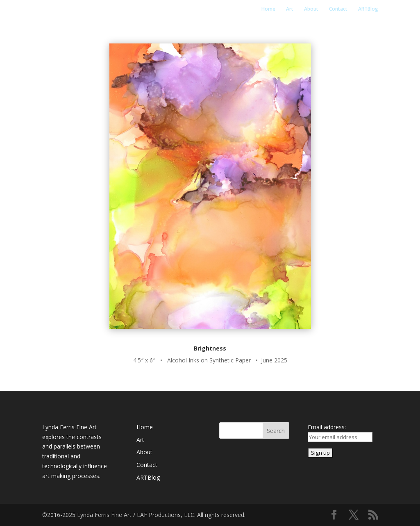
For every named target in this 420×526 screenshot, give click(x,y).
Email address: (327, 427)
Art (290, 9)
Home (268, 9)
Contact (338, 9)
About (311, 9)
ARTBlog (368, 9)
